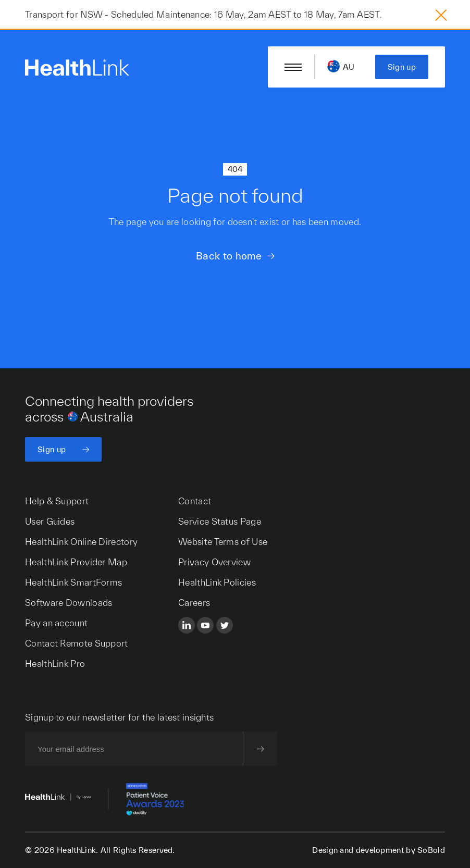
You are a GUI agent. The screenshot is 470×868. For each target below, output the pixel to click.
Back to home (229, 256)
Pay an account (56, 623)
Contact (195, 501)
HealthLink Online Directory (81, 542)
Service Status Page (220, 521)
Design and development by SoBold (379, 850)
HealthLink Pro (55, 664)
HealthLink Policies (217, 582)
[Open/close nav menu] (293, 67)
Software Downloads (69, 603)
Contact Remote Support (77, 643)
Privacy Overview (214, 562)
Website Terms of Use (223, 542)
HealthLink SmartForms (73, 582)
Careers (194, 603)
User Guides (50, 521)
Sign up (402, 67)
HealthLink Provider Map (76, 562)
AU (349, 67)
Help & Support (57, 501)
